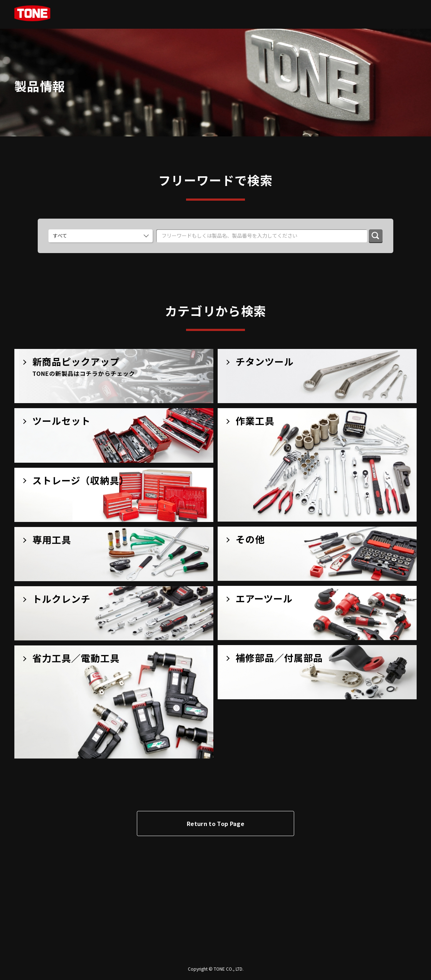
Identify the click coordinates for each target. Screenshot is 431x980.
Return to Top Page (215, 823)
